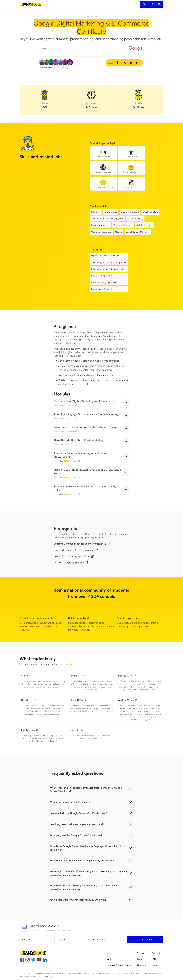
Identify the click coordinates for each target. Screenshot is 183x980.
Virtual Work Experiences (118, 965)
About (108, 959)
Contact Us (157, 953)
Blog (140, 959)
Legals (155, 965)
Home (108, 953)
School (141, 953)
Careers (141, 965)
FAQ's (155, 959)
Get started (152, 4)
